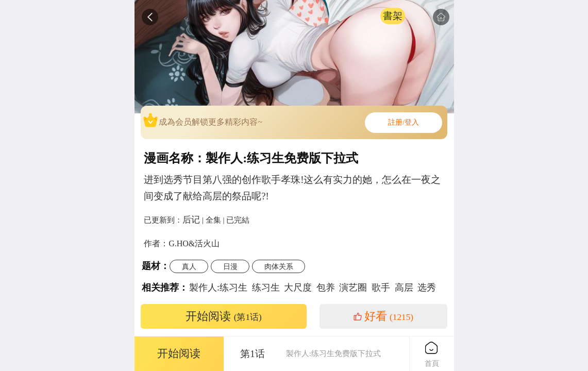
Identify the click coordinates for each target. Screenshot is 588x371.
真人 (189, 266)
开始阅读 (224, 316)
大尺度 (298, 288)
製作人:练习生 (218, 288)
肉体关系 (279, 266)
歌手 (381, 288)
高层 (404, 288)
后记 (191, 220)
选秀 (427, 288)
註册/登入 (404, 122)
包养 (326, 288)
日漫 (230, 266)
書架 (393, 16)
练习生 (266, 288)
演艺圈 (353, 288)
